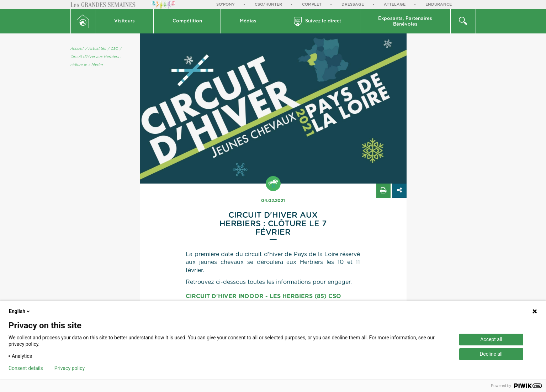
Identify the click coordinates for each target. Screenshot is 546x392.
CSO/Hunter (268, 4)
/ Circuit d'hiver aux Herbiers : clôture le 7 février (96, 57)
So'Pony (226, 4)
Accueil (77, 49)
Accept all (491, 339)
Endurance (439, 4)
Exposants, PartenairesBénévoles (405, 22)
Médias (248, 21)
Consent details (26, 368)
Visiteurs (124, 21)
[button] (124, 21)
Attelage (395, 4)
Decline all (491, 354)
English (20, 311)
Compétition (187, 21)
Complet (312, 4)
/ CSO (113, 49)
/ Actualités (96, 49)
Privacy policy (70, 368)
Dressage (353, 4)
